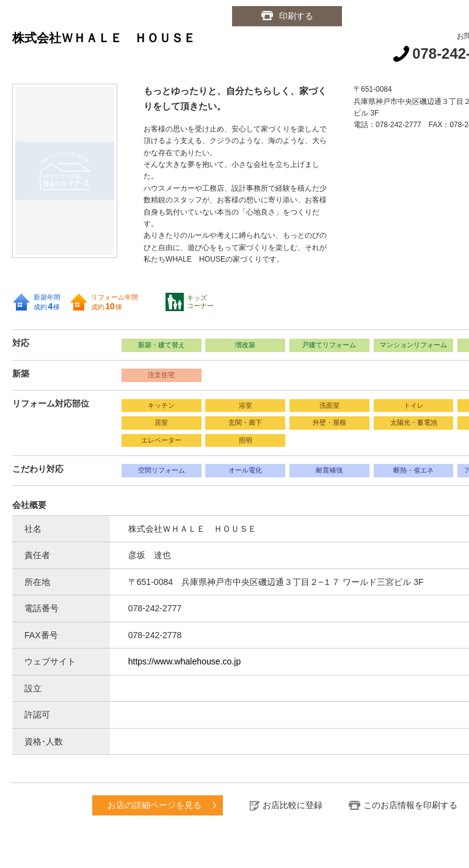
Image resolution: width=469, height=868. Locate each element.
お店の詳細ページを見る (155, 805)
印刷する (296, 16)
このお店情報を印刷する (410, 805)
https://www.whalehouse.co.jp (185, 661)
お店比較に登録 (293, 805)
